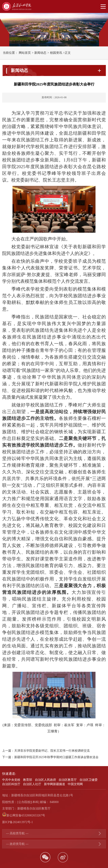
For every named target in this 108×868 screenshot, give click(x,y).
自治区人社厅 (32, 784)
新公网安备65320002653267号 (26, 815)
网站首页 (25, 53)
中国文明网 (75, 784)
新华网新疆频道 (55, 784)
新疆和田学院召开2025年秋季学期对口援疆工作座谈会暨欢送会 (56, 757)
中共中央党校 (11, 780)
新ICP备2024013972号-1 (17, 822)
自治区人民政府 (45, 780)
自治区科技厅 (11, 784)
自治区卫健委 (89, 780)
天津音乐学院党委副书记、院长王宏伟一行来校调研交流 (52, 751)
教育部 (28, 780)
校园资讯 (56, 53)
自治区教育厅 (68, 780)
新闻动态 (40, 53)
